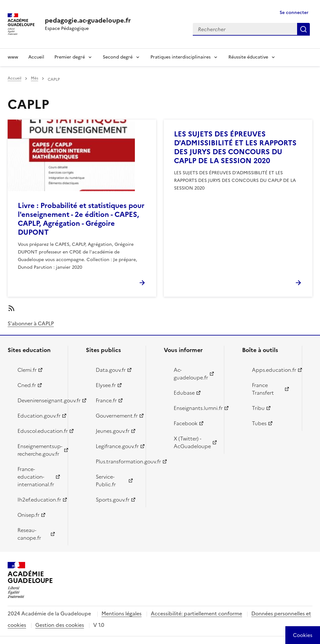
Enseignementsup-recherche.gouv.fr (39, 450)
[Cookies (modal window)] (303, 635)
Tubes (259, 423)
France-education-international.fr (36, 477)
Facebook (186, 423)
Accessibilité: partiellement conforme (196, 613)
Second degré (118, 57)
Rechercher (303, 29)
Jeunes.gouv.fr (113, 431)
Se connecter (294, 13)
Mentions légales (122, 613)
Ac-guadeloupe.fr (191, 374)
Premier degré (70, 57)
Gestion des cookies (60, 625)
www (13, 57)
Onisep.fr (28, 515)
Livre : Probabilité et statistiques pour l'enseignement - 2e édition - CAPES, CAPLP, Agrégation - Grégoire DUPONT (81, 219)
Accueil (36, 57)
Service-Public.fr (106, 481)
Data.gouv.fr (111, 370)
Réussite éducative (248, 57)
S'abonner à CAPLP (31, 323)
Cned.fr (27, 385)
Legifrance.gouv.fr (117, 446)
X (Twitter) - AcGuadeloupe (192, 442)
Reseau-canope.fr (29, 534)
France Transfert (263, 389)
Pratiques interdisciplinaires (181, 57)
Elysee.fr (106, 385)
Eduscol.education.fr (39, 431)
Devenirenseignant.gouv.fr (39, 400)
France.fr (106, 400)
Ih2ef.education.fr (39, 500)
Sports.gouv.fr (113, 500)
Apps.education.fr (273, 370)
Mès (35, 78)
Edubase (184, 393)
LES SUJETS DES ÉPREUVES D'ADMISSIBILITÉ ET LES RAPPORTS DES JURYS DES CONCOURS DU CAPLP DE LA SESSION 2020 (235, 147)
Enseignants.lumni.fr (195, 408)
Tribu (258, 408)
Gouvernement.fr (117, 416)
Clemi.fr (27, 370)
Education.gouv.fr (39, 416)
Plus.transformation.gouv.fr (117, 461)
